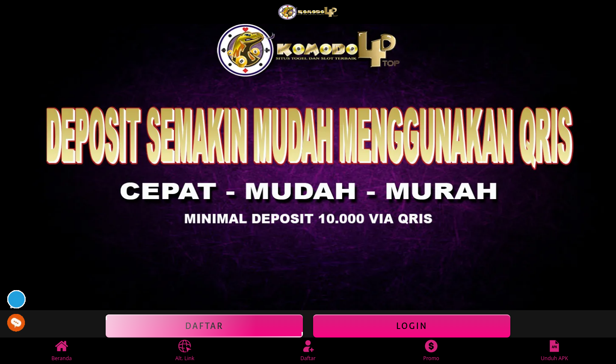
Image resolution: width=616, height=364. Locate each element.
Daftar (204, 326)
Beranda (62, 351)
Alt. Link (185, 351)
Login (412, 326)
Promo (431, 351)
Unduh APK (554, 351)
